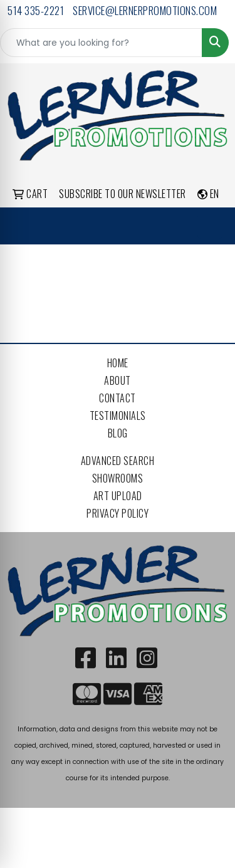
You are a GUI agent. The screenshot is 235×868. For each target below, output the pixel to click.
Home (118, 363)
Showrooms (118, 478)
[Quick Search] (101, 43)
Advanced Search (118, 461)
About (118, 380)
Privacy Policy (118, 513)
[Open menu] (210, 226)
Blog (118, 433)
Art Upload (118, 496)
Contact (118, 398)
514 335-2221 (36, 10)
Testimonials (118, 416)
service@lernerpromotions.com (145, 10)
